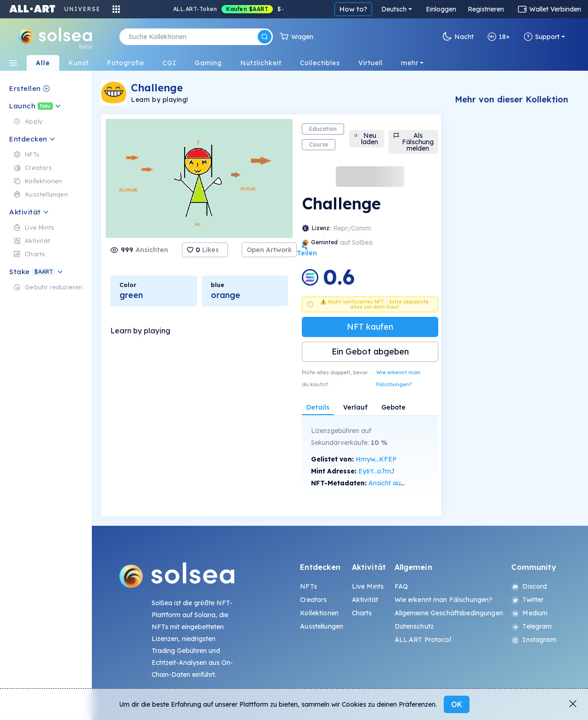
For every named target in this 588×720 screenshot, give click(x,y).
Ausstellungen (322, 626)
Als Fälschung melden (413, 142)
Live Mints (368, 586)
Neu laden (366, 139)
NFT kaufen (370, 327)
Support (542, 37)
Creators (313, 600)
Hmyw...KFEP (376, 459)
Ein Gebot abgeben (370, 352)
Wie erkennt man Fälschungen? (398, 378)
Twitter (527, 600)
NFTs (308, 586)
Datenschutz (414, 626)
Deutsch (394, 9)
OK (457, 704)
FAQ (401, 586)
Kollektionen (319, 613)
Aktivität (365, 600)
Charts (362, 613)
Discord (529, 586)
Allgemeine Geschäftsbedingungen (449, 613)
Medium (529, 613)
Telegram (531, 626)
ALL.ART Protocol (423, 640)
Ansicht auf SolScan (399, 483)
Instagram (534, 640)
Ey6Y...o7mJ (377, 471)
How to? (353, 9)
